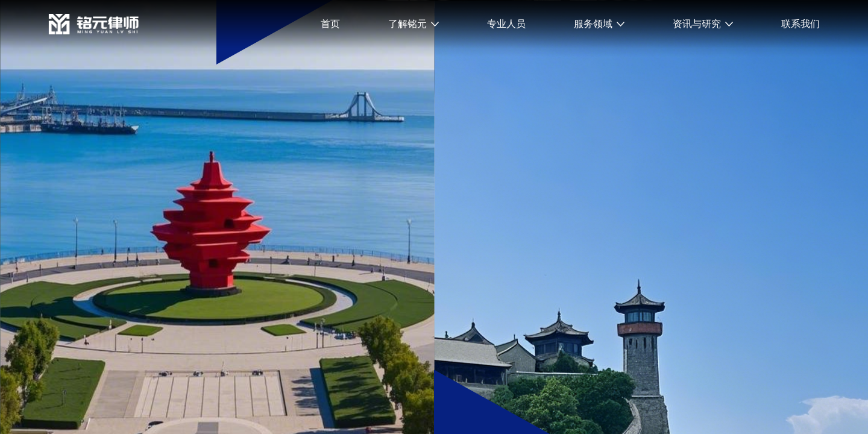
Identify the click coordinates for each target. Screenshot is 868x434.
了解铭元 (407, 24)
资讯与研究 (697, 24)
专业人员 (506, 24)
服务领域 (593, 24)
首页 (330, 24)
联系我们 (800, 24)
